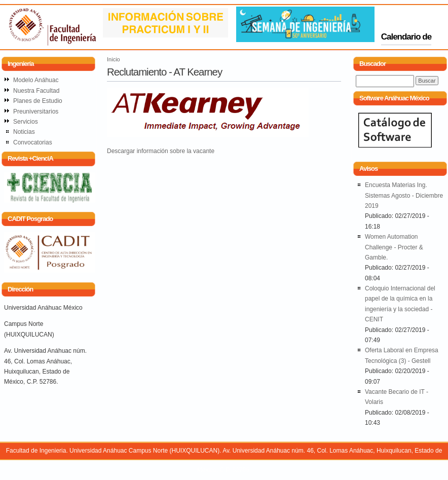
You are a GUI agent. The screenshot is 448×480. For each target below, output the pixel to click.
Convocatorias (33, 142)
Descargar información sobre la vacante (161, 151)
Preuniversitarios (36, 112)
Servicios (26, 122)
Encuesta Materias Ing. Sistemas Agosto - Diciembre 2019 (404, 195)
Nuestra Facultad (36, 91)
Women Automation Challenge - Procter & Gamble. (394, 247)
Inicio (114, 59)
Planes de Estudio (38, 101)
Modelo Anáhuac (36, 80)
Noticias (24, 132)
